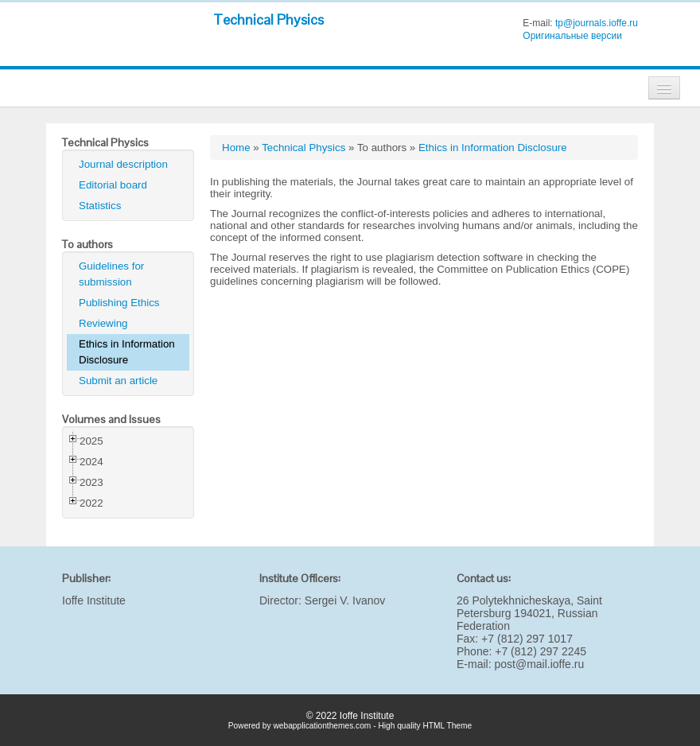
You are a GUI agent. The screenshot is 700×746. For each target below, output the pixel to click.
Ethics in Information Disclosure (127, 352)
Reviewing (103, 323)
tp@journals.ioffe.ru (597, 23)
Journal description (123, 164)
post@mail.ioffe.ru (539, 664)
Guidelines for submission (111, 274)
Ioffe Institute (94, 600)
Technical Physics (268, 19)
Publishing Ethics (119, 303)
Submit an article (118, 381)
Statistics (100, 206)
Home (236, 148)
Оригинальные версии (572, 36)
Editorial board (113, 185)
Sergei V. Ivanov (345, 600)
